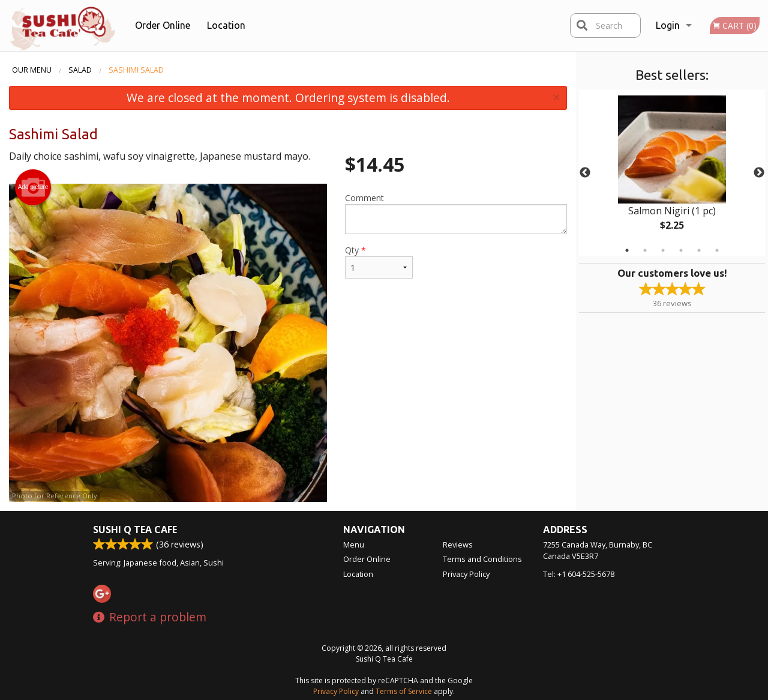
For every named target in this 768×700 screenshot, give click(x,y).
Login (668, 25)
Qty (379, 261)
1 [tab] (627, 250)
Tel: (579, 574)
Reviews (458, 545)
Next (759, 173)
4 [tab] (681, 250)
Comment (456, 213)
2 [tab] (645, 250)
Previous (585, 173)
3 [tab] (663, 250)
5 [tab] (699, 250)
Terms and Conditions (482, 559)
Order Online (163, 25)
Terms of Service (404, 691)
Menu (354, 545)
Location (226, 25)
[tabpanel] (672, 173)
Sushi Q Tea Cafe (135, 530)
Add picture (33, 187)
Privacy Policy (466, 574)
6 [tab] (717, 250)
